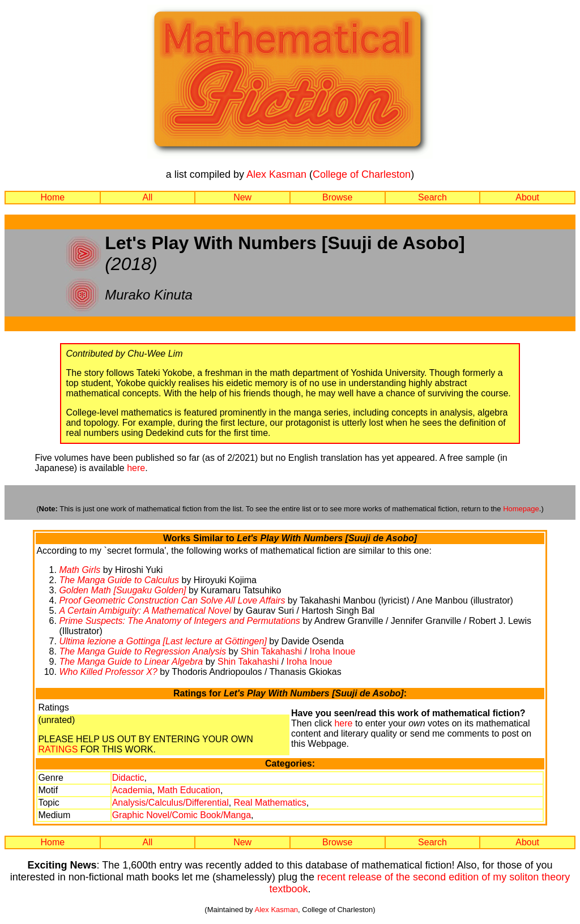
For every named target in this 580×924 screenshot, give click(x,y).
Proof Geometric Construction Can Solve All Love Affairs (172, 600)
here (136, 468)
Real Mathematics (270, 803)
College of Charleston (362, 174)
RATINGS (58, 749)
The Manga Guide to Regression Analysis (142, 651)
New (242, 197)
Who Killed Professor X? (108, 672)
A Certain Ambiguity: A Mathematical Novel (145, 611)
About (527, 197)
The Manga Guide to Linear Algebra (131, 662)
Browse (337, 197)
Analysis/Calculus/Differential (170, 803)
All (148, 197)
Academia (132, 790)
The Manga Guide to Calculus (119, 580)
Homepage (521, 509)
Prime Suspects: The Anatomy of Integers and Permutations (179, 621)
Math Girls (80, 570)
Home (52, 197)
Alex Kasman (276, 174)
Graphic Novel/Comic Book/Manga (182, 815)
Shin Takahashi (271, 651)
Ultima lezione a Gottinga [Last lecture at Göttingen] (163, 641)
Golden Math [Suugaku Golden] (122, 590)
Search (432, 197)
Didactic (128, 778)
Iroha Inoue (332, 651)
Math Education (189, 790)
